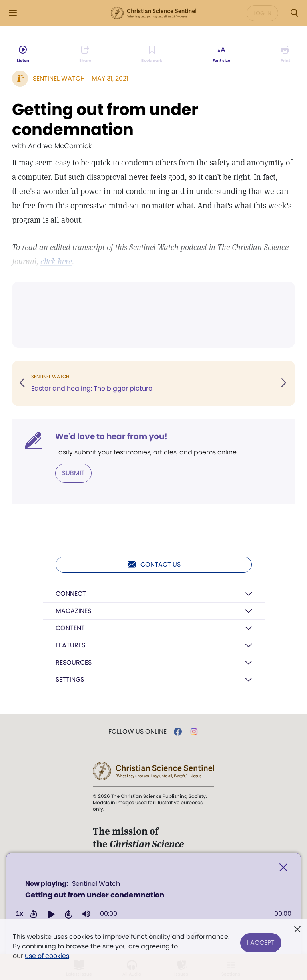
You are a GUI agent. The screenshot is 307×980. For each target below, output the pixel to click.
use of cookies (47, 956)
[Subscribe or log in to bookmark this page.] (152, 54)
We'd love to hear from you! (111, 436)
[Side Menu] (13, 13)
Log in (262, 13)
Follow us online (138, 732)
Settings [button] (70, 679)
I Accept (261, 941)
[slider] (196, 914)
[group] (86, 914)
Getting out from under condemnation (105, 119)
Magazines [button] (73, 611)
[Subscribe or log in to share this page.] (85, 54)
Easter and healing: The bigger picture (92, 388)
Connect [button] (71, 594)
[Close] (283, 868)
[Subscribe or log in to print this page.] (285, 54)
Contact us (154, 565)
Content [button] (70, 628)
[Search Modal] (294, 13)
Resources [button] (74, 662)
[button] (51, 914)
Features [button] (70, 645)
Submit (73, 473)
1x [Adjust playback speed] (20, 914)
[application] (153, 901)
